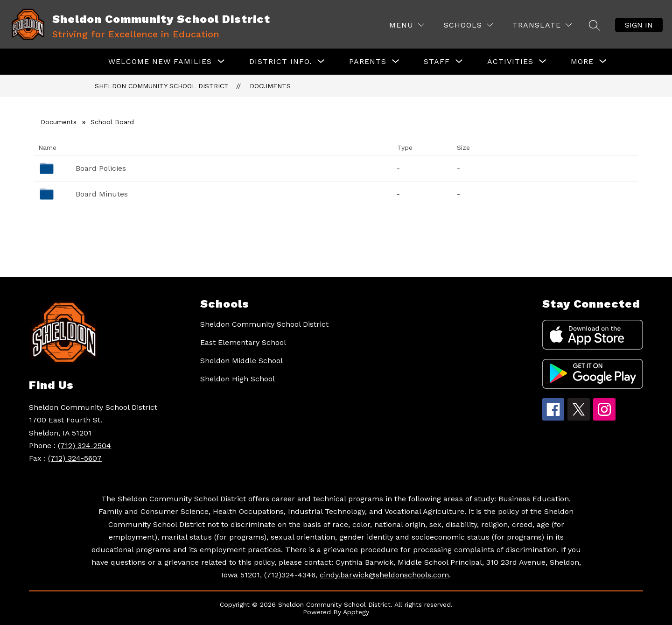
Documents (270, 86)
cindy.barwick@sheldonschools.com (384, 575)
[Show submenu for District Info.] (280, 62)
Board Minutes (102, 194)
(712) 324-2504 (84, 446)
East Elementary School (243, 342)
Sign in (639, 25)
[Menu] (407, 25)
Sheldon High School (238, 379)
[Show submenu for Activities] (510, 62)
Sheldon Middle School (241, 361)
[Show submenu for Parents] (368, 62)
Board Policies (101, 168)
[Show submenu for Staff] (437, 62)
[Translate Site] (542, 25)
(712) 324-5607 (75, 458)
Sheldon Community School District (162, 86)
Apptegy (356, 612)
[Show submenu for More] (582, 62)
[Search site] (595, 25)
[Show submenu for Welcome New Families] (160, 62)
